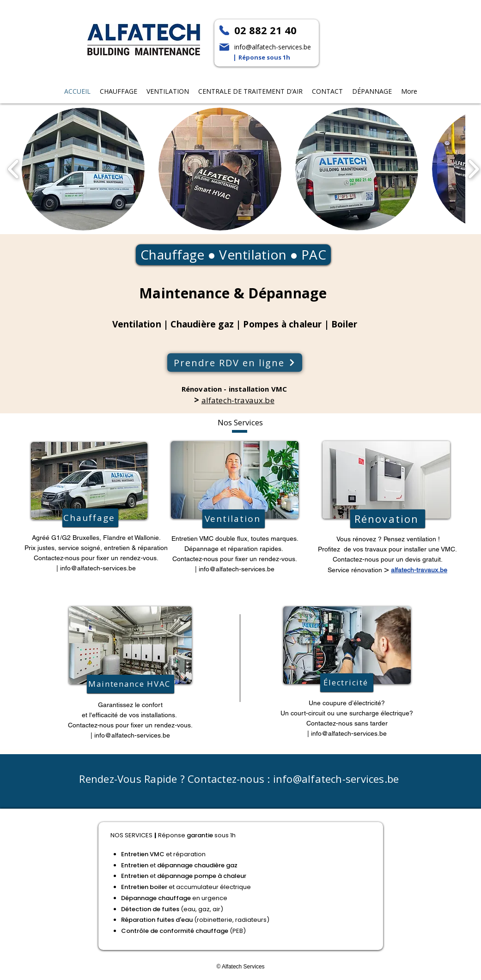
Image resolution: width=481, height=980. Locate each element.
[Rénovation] (388, 519)
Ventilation (253, 254)
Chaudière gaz (202, 324)
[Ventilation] (234, 519)
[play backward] (14, 169)
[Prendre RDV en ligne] (235, 363)
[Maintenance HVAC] (131, 684)
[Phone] (224, 30)
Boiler (344, 324)
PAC (312, 254)
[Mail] (224, 47)
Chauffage (173, 254)
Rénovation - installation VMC (234, 389)
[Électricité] (347, 683)
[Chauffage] (90, 518)
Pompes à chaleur (282, 324)
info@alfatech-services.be (98, 568)
